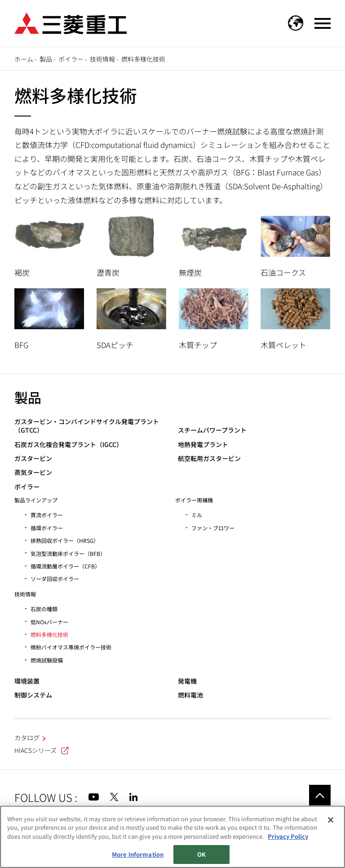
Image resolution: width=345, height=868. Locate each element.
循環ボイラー (47, 528)
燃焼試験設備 (47, 660)
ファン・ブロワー (213, 528)
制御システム (33, 695)
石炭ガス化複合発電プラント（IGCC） (69, 445)
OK (201, 854)
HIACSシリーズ (42, 750)
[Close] (331, 820)
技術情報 (102, 59)
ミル (197, 515)
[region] (172, 837)
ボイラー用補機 (194, 500)
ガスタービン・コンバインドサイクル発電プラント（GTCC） (87, 426)
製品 (46, 59)
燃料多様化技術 (49, 634)
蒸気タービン (33, 472)
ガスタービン (33, 459)
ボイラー (71, 59)
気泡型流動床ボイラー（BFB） (68, 553)
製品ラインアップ (36, 500)
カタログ (27, 738)
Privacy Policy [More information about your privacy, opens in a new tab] (288, 836)
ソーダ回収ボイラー (55, 579)
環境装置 (27, 681)
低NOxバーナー (49, 622)
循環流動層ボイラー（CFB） (65, 566)
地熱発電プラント (203, 445)
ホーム (24, 59)
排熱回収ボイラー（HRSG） (65, 540)
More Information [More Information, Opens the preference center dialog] (138, 854)
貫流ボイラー (47, 515)
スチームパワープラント (212, 430)
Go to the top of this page (320, 796)
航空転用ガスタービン (209, 459)
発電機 (187, 681)
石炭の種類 (44, 609)
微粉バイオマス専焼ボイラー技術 (71, 647)
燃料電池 (190, 695)
